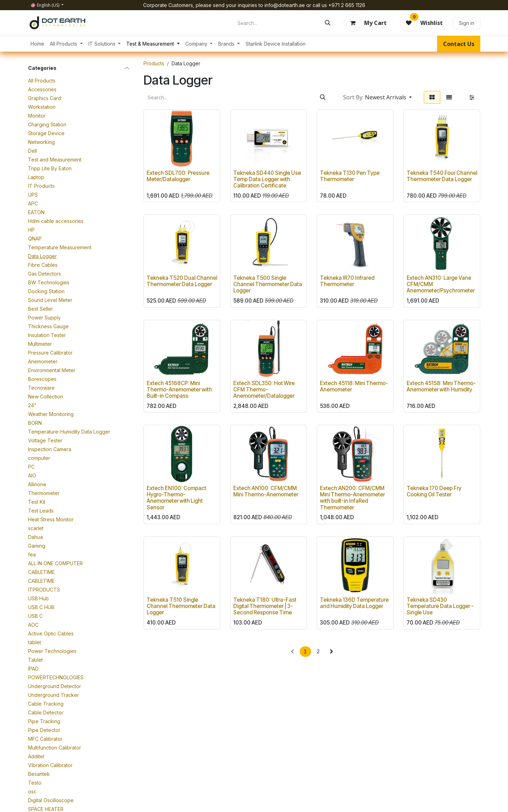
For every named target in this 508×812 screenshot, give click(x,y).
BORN (35, 423)
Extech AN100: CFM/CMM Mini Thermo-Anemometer (266, 491)
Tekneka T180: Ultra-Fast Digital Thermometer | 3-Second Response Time (265, 606)
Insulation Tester (47, 335)
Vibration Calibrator (50, 765)
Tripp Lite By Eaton (50, 168)
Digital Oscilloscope (51, 800)
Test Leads (41, 511)
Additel (36, 756)
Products (154, 63)
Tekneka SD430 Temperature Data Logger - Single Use (440, 606)
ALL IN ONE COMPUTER (55, 563)
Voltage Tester (45, 440)
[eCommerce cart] (365, 23)
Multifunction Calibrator (55, 748)
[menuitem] (37, 44)
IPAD (33, 669)
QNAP (35, 239)
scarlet (36, 528)
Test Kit (37, 502)
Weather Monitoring (51, 414)
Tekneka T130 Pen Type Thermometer (350, 176)
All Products (42, 81)
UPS (33, 195)
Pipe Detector (44, 730)
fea (32, 554)
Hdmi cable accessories (56, 221)
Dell (32, 151)
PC (31, 467)
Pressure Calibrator (50, 353)
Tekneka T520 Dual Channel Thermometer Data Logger (182, 281)
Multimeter (40, 344)
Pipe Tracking (44, 721)
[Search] (328, 23)
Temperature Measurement (60, 247)
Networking (41, 142)
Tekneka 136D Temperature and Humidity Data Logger (354, 603)
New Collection (46, 397)
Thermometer (44, 493)
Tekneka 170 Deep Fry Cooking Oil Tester (434, 491)
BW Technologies (49, 282)
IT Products (41, 186)
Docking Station (46, 291)
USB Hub (38, 598)
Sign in (467, 23)
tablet (35, 642)
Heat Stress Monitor (51, 519)
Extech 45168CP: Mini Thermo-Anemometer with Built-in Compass (179, 390)
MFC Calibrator (45, 739)
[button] (377, 97)
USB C (35, 616)
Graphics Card (45, 98)
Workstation (42, 107)
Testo (35, 783)
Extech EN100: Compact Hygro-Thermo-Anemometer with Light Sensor (176, 498)
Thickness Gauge (48, 326)
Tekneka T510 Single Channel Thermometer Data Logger (181, 606)
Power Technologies (52, 651)
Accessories (42, 89)
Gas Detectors (45, 274)
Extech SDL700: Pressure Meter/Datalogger (178, 176)
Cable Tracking (46, 704)
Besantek (39, 774)
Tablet (35, 660)
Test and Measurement (55, 160)
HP (31, 230)
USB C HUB (41, 607)
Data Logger (42, 256)
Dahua (35, 537)
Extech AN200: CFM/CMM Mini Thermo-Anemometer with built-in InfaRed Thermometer (352, 498)
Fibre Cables (43, 265)
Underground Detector (55, 686)
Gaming (37, 546)
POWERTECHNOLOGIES (56, 677)
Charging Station (47, 124)
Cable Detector (46, 712)
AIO (32, 476)
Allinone (37, 484)
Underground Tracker (54, 695)
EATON (36, 212)
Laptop (36, 177)
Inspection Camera (50, 449)
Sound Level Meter (50, 300)
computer (39, 458)
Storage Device (46, 133)
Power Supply (44, 318)
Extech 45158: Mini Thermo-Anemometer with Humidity (441, 386)
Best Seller (41, 309)
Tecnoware (41, 388)
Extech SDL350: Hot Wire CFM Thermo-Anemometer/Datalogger (264, 390)
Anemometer (43, 361)
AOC (33, 625)
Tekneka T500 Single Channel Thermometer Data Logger (268, 284)
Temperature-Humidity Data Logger (69, 432)
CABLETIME (41, 572)
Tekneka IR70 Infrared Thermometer (347, 281)
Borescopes (42, 379)
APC (33, 203)
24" (32, 405)
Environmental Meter (52, 370)
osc (32, 791)
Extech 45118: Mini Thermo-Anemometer (354, 386)
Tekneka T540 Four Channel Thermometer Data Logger (442, 176)
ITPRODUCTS (44, 590)
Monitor (37, 116)
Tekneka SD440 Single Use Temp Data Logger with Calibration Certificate (267, 179)
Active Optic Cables (51, 633)
